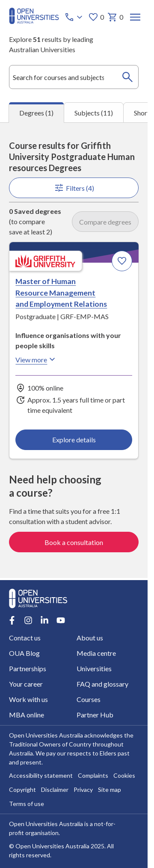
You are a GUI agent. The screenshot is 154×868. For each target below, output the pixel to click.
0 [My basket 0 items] (115, 17)
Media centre (96, 653)
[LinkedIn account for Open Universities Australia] (44, 620)
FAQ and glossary (102, 684)
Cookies (124, 776)
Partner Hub (95, 715)
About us (90, 638)
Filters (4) (74, 188)
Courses (89, 699)
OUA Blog (24, 653)
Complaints (93, 776)
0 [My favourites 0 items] (96, 17)
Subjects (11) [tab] (94, 113)
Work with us (28, 699)
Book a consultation (74, 542)
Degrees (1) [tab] (36, 113)
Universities (94, 668)
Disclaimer (55, 790)
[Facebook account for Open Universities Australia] (12, 620)
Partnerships (28, 668)
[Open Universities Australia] (34, 21)
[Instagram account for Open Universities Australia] (28, 620)
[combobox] (74, 77)
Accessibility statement (41, 776)
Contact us (25, 638)
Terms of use (27, 804)
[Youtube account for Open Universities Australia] (61, 620)
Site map (110, 790)
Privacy (83, 790)
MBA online (27, 715)
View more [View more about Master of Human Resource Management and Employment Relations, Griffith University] (36, 359)
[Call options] (74, 17)
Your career (26, 684)
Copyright (22, 790)
